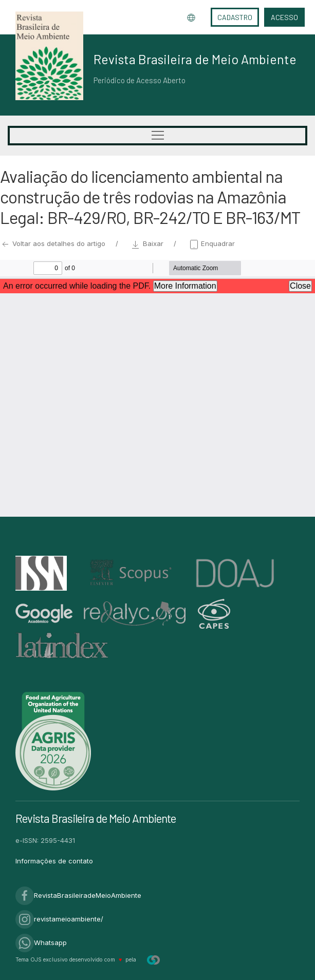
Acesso (284, 17)
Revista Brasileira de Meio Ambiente (195, 59)
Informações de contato (54, 861)
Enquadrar (212, 243)
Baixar (148, 243)
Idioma (191, 17)
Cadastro (235, 17)
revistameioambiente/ (59, 919)
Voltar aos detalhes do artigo (54, 243)
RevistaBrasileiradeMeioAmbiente (78, 895)
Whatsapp (41, 943)
